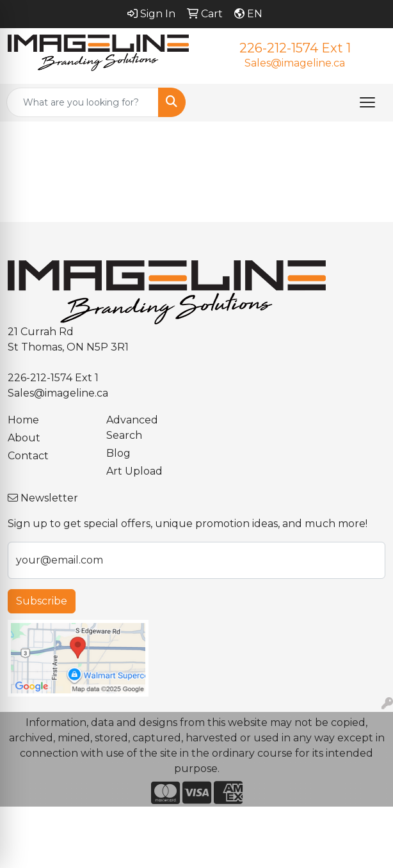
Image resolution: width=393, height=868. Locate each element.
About (24, 438)
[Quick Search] (83, 102)
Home (23, 420)
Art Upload (134, 471)
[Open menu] (367, 102)
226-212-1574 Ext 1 (295, 48)
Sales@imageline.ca (295, 63)
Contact (28, 456)
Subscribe (42, 601)
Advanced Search (132, 428)
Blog (118, 453)
